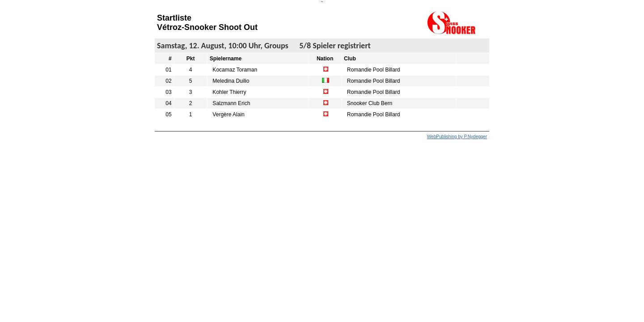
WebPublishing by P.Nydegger (457, 137)
